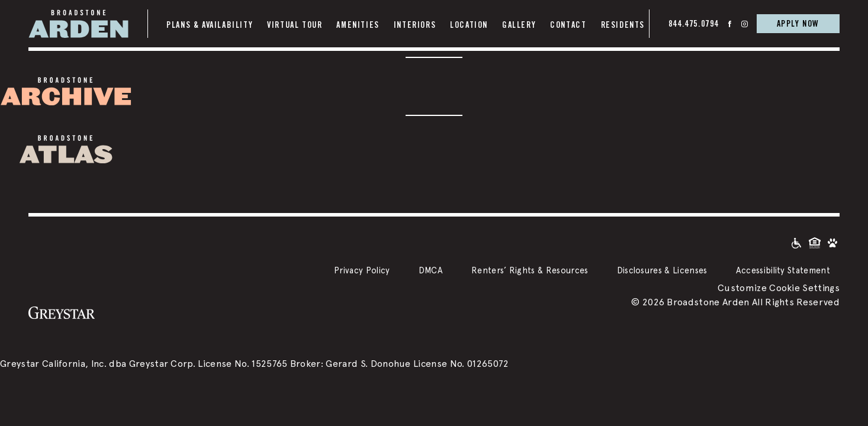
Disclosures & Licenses (662, 270)
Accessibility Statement (783, 270)
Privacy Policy (362, 270)
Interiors (415, 25)
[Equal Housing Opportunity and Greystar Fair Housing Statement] (815, 242)
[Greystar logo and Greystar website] (62, 312)
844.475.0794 (694, 24)
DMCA (431, 270)
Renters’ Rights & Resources (530, 270)
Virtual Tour (295, 25)
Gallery (519, 25)
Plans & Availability (210, 25)
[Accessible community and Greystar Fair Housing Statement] (796, 242)
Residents (623, 25)
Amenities (358, 25)
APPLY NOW (798, 23)
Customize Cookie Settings (779, 288)
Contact (568, 25)
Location (469, 25)
